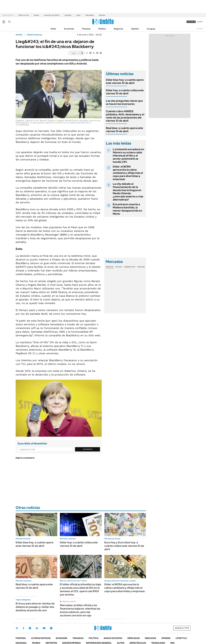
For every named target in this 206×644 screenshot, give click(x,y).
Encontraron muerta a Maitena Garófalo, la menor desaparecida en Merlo (127, 209)
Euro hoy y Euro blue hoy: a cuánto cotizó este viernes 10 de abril (124, 546)
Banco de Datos (113, 638)
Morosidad (90, 15)
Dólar (53, 29)
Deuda (36, 15)
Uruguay (151, 29)
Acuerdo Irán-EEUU (52, 15)
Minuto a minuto (69, 601)
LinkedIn (37, 628)
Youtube (44, 628)
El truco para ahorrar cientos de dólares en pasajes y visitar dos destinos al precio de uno (35, 607)
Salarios (102, 15)
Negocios (119, 29)
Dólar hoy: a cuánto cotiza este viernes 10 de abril (125, 92)
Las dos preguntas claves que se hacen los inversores (124, 102)
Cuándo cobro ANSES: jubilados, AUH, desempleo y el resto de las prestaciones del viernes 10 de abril (125, 116)
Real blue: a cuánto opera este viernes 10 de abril (124, 130)
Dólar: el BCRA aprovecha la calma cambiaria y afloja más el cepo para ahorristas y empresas (128, 173)
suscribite (191, 22)
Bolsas (119, 267)
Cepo (78, 15)
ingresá (200, 22)
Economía (69, 29)
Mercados (134, 638)
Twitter (17, 628)
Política (102, 29)
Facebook (24, 628)
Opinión (135, 29)
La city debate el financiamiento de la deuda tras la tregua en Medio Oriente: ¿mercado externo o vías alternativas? (128, 192)
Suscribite (88, 449)
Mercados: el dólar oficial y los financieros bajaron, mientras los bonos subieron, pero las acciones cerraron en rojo (80, 610)
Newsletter (200, 29)
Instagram (30, 628)
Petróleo (68, 15)
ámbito (19, 35)
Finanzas (86, 29)
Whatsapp (51, 628)
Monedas (110, 267)
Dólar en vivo (24, 15)
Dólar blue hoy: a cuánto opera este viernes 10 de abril (125, 81)
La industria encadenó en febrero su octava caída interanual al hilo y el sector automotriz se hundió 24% (128, 156)
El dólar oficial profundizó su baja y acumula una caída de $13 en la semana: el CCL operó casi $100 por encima (80, 589)
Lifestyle (181, 638)
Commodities (130, 267)
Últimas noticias (41, 638)
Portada (21, 638)
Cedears (141, 267)
